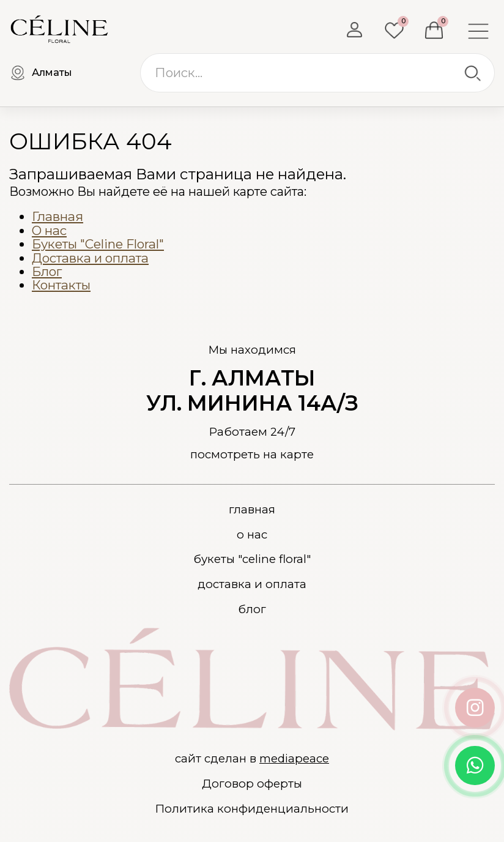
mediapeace (294, 758)
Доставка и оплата (90, 258)
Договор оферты (252, 784)
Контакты (61, 285)
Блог (47, 271)
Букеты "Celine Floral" (98, 244)
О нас (49, 230)
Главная (57, 216)
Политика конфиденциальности (252, 809)
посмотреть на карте (252, 454)
